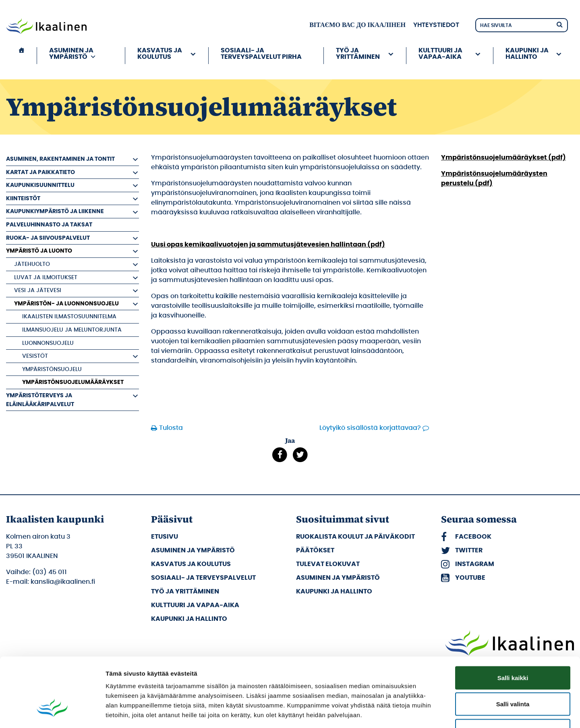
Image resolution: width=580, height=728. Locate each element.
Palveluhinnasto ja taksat (49, 225)
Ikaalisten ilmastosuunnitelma (69, 316)
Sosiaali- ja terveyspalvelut (203, 578)
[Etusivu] (21, 56)
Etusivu (165, 537)
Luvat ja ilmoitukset (46, 277)
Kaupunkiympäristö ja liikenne (55, 211)
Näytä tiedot (431, 712)
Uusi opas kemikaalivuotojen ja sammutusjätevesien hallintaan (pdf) (268, 245)
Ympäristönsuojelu (52, 369)
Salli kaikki (513, 622)
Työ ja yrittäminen (358, 54)
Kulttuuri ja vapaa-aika (440, 54)
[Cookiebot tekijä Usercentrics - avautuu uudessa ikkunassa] (52, 712)
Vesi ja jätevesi (38, 290)
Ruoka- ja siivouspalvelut (48, 238)
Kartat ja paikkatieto (40, 172)
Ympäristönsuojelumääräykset (73, 382)
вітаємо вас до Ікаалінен (357, 25)
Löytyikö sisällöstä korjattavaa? (370, 428)
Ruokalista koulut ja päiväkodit (355, 537)
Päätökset (315, 550)
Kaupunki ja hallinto (527, 54)
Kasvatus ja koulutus (160, 54)
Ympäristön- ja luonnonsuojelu (66, 304)
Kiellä (513, 675)
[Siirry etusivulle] (46, 27)
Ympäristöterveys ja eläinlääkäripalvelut (40, 400)
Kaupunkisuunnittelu (40, 185)
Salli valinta (513, 649)
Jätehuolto (32, 264)
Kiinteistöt (23, 198)
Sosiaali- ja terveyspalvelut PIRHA (261, 54)
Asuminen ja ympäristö (73, 54)
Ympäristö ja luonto (39, 251)
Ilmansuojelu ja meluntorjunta (72, 330)
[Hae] (559, 24)
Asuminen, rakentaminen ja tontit (60, 159)
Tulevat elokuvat (328, 564)
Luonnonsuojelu (48, 343)
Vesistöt (35, 356)
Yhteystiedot (436, 25)
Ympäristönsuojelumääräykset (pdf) (503, 158)
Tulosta (171, 428)
